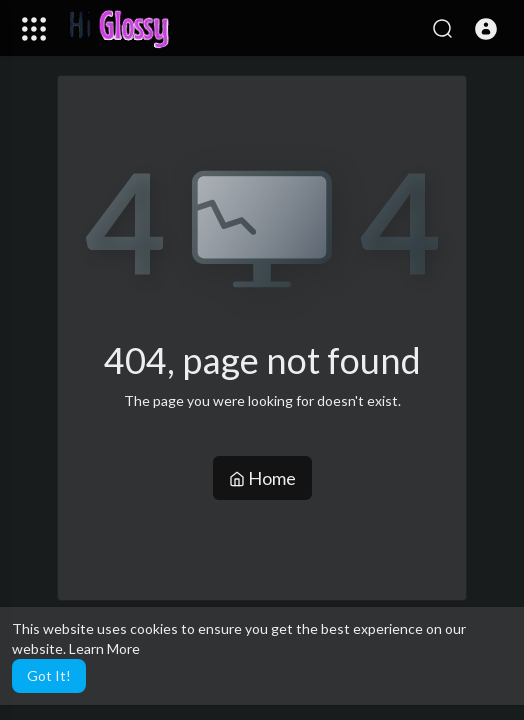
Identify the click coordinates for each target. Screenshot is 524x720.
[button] (486, 29)
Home (262, 478)
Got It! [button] (49, 675)
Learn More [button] (104, 648)
